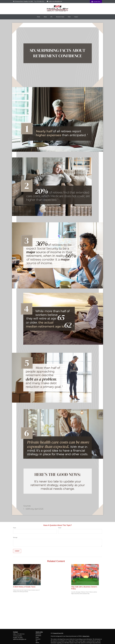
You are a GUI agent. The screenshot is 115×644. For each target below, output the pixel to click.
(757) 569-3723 (39, 1)
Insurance (38, 639)
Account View (96, 2)
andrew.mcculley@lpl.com (54, 1)
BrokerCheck (86, 636)
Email (60, 528)
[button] (39, 17)
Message (15, 537)
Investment (38, 636)
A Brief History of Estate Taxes (24, 587)
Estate (37, 637)
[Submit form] (17, 551)
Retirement (38, 634)
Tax (37, 641)
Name (15, 528)
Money (37, 643)
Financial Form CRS (58, 633)
